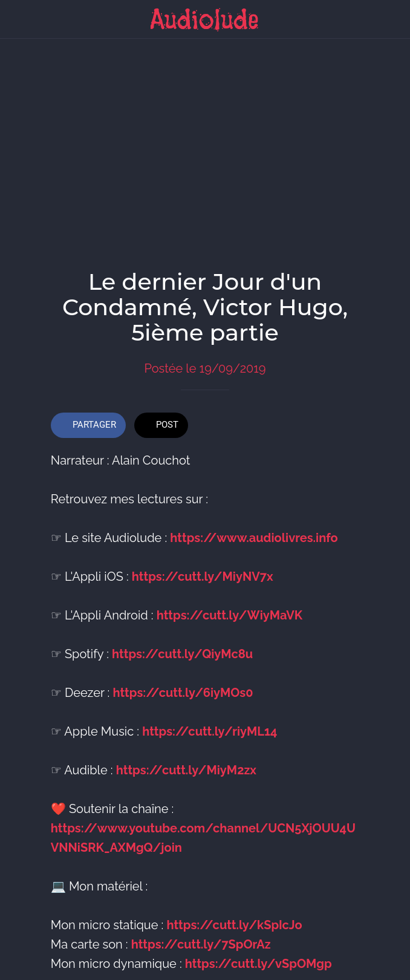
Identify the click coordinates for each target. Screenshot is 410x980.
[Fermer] (19, 19)
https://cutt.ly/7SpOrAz (201, 939)
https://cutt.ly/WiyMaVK (229, 610)
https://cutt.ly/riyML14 (210, 726)
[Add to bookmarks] (345, 421)
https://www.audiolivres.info (254, 532)
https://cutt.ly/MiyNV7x (203, 571)
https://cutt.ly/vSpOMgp (259, 958)
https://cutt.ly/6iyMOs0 (183, 687)
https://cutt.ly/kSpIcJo (234, 920)
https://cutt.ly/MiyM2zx (186, 765)
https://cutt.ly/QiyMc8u (182, 648)
